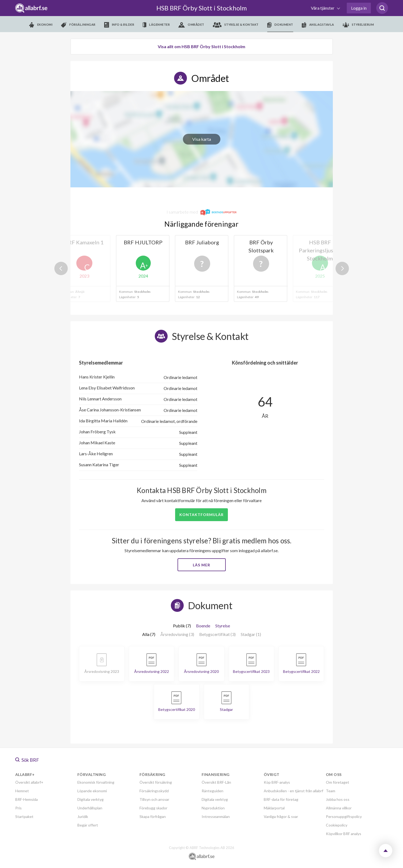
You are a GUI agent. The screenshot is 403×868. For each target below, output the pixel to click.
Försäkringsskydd (154, 791)
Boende (203, 626)
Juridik (83, 816)
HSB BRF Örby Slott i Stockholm (202, 8)
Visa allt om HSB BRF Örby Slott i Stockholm (202, 46)
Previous (61, 268)
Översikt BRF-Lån (216, 782)
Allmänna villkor (339, 808)
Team (331, 791)
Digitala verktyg (91, 799)
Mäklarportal (274, 808)
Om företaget (338, 782)
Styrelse (223, 626)
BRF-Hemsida (27, 799)
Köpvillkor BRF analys (344, 834)
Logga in (359, 8)
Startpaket (24, 816)
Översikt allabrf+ (29, 782)
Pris (18, 808)
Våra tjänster (323, 8)
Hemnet (22, 791)
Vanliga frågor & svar (281, 816)
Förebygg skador (153, 808)
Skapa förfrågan (153, 816)
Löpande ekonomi (92, 791)
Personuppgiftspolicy (344, 816)
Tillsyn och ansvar (154, 799)
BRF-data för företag (281, 799)
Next (342, 268)
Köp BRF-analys (277, 782)
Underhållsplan (90, 808)
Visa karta (202, 139)
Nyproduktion (213, 808)
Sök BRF (27, 760)
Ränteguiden (212, 791)
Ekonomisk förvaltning (96, 782)
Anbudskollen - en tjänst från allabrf (293, 791)
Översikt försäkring (156, 782)
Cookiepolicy (337, 825)
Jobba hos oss (338, 799)
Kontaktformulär (202, 515)
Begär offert (88, 825)
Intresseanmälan (216, 816)
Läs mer (202, 565)
